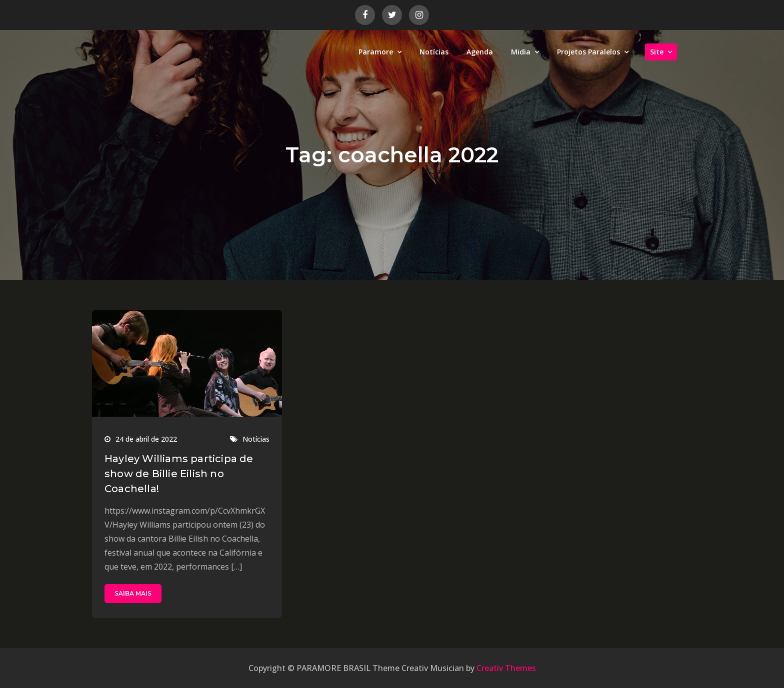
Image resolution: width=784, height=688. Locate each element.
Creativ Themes (506, 668)
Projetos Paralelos (588, 52)
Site (657, 52)
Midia (521, 52)
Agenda (480, 52)
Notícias (434, 52)
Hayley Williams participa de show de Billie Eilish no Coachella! (179, 474)
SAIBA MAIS (133, 593)
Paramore (376, 52)
